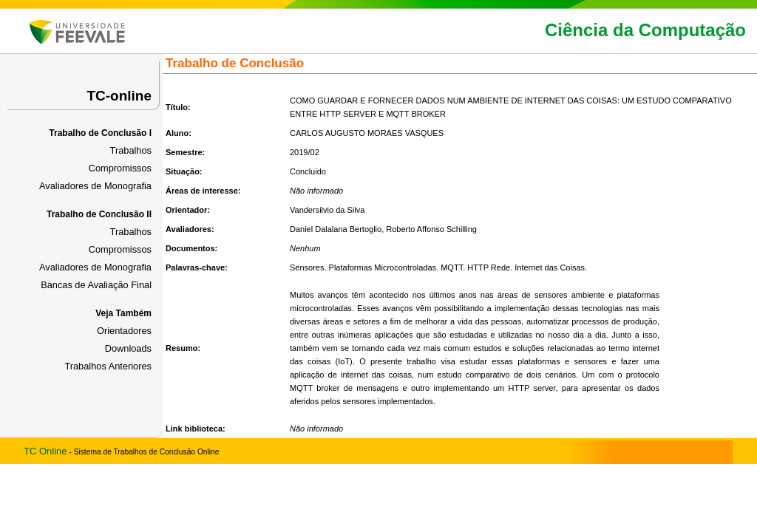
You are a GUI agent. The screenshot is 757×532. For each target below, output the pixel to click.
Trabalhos (131, 150)
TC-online (119, 96)
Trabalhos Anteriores (108, 366)
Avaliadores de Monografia (95, 186)
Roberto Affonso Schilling (431, 229)
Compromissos (120, 168)
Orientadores (124, 331)
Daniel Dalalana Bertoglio (336, 229)
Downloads (128, 348)
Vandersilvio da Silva (327, 210)
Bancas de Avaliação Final (96, 285)
